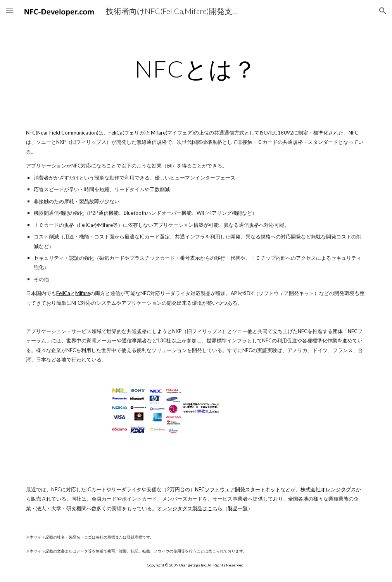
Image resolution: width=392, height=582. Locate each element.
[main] (196, 69)
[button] (9, 11)
